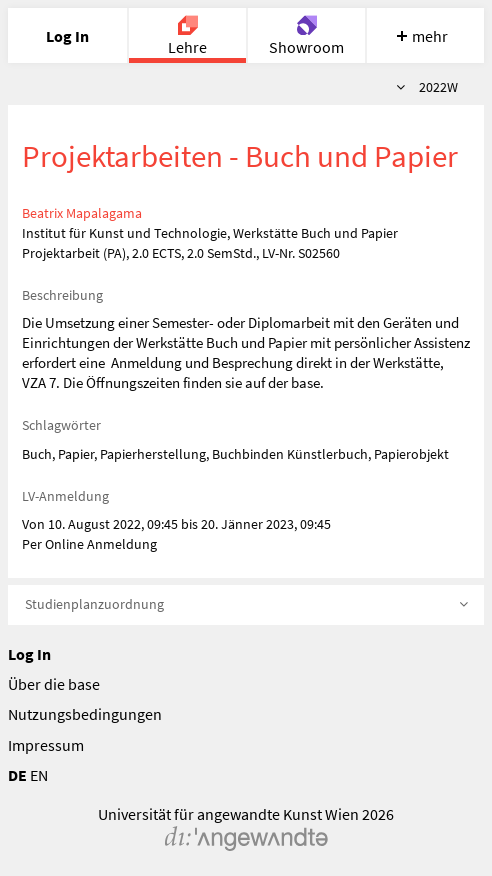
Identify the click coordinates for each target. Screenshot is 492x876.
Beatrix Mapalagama (82, 213)
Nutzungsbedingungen (85, 714)
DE (17, 775)
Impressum (46, 745)
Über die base (54, 684)
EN (39, 775)
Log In (29, 654)
